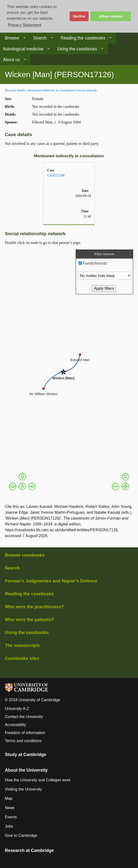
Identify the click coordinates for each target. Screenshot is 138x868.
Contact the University (24, 717)
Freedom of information (25, 733)
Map (9, 798)
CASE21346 (56, 175)
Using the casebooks (77, 49)
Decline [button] (79, 16)
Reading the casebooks (83, 38)
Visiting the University (23, 789)
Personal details (15, 90)
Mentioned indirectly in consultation (51, 90)
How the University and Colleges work (38, 780)
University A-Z (17, 709)
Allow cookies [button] (111, 16)
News (10, 808)
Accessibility (15, 725)
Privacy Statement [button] (25, 25)
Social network (87, 90)
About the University (26, 770)
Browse (12, 38)
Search (40, 38)
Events (11, 817)
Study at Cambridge (26, 755)
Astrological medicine (23, 49)
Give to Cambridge (21, 835)
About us (11, 60)
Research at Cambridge (29, 850)
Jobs (9, 826)
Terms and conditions (23, 741)
